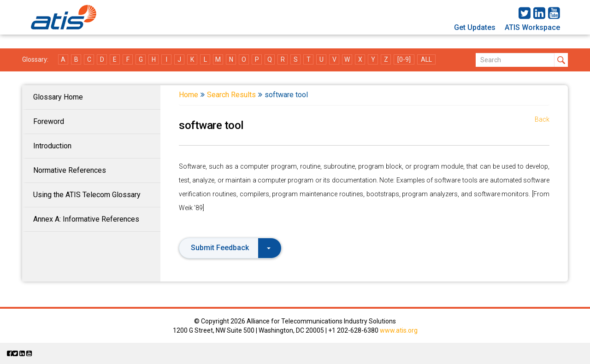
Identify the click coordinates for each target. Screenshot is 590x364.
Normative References (70, 170)
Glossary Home (58, 97)
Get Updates (475, 27)
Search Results (231, 95)
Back (542, 119)
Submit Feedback (231, 248)
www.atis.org (399, 330)
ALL (426, 59)
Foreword (49, 121)
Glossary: (35, 59)
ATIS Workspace (532, 27)
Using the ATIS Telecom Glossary (87, 195)
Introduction (52, 146)
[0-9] (404, 59)
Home (189, 95)
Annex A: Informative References (86, 219)
